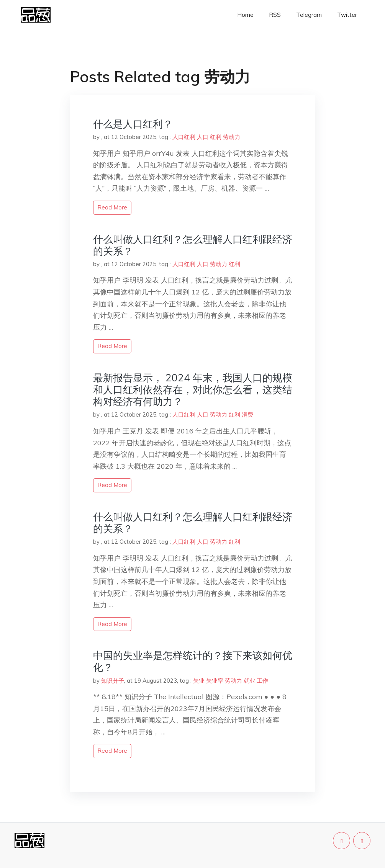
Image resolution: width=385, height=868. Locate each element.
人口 (203, 137)
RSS (275, 15)
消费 (247, 414)
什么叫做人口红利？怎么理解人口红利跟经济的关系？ (193, 245)
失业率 (215, 681)
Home (245, 15)
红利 (216, 137)
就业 (249, 681)
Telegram (309, 15)
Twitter (347, 15)
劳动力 (232, 137)
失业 (199, 681)
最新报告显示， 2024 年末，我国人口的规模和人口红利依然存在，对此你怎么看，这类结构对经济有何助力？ (193, 390)
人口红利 (184, 137)
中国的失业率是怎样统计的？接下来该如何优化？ (193, 661)
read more (112, 207)
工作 (262, 681)
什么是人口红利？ (133, 124)
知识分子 (113, 681)
